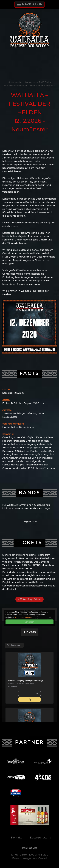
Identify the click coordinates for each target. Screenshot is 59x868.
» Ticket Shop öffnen (30, 599)
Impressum (30, 848)
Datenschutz (38, 838)
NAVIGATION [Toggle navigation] (29, 4)
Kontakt (16, 838)
